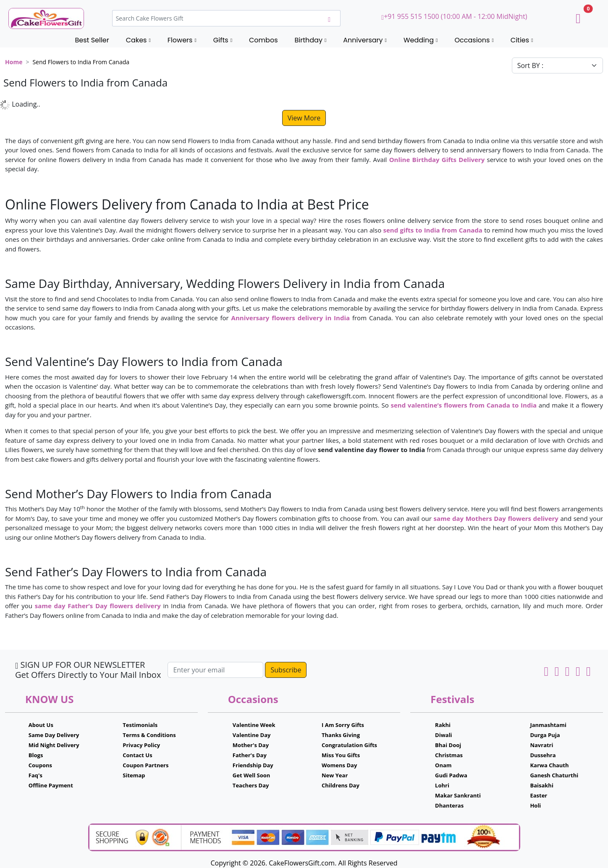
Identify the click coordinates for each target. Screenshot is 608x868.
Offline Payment (51, 785)
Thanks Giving (341, 735)
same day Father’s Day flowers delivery (98, 606)
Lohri (442, 785)
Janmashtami (548, 725)
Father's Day (250, 755)
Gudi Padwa (451, 775)
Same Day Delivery (54, 735)
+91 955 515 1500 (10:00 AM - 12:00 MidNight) (454, 16)
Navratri (541, 745)
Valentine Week (254, 725)
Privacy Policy (141, 745)
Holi (535, 805)
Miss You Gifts (341, 755)
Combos (263, 40)
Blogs (36, 755)
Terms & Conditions (149, 735)
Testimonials (140, 725)
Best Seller (92, 40)
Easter (539, 795)
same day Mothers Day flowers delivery (496, 518)
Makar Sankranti (458, 795)
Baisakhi (541, 785)
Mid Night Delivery (54, 745)
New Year (335, 775)
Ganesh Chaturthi (554, 775)
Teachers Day (251, 785)
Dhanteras (449, 805)
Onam (443, 765)
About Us (41, 725)
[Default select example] (557, 65)
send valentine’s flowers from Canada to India (464, 405)
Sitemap (134, 775)
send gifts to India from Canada (433, 230)
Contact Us (137, 755)
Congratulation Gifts (349, 745)
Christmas (449, 755)
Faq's (35, 775)
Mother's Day (251, 745)
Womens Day (339, 765)
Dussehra (543, 755)
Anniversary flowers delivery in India (291, 318)
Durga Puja (545, 735)
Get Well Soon (251, 775)
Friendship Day (253, 765)
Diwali (444, 735)
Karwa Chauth (549, 765)
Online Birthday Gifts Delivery (437, 159)
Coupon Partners (145, 765)
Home (14, 62)
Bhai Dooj (448, 745)
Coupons (40, 765)
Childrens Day (341, 785)
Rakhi (443, 725)
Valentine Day (252, 735)
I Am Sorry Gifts (343, 725)
